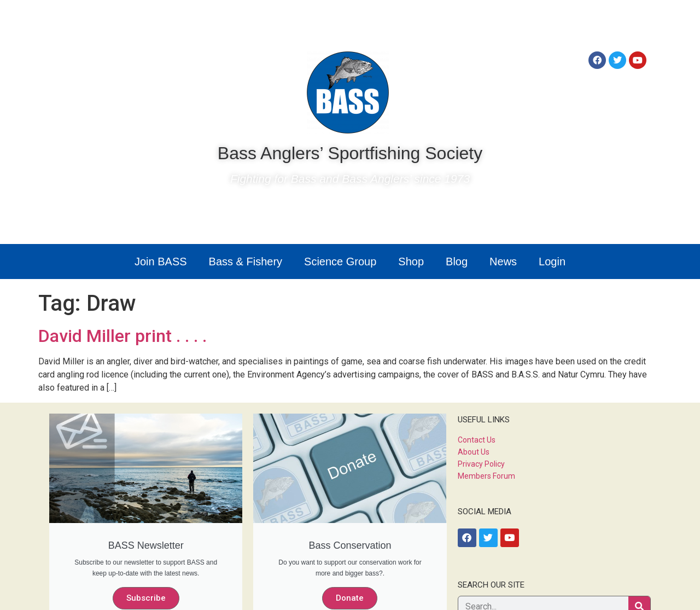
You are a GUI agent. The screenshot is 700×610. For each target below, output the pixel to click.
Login (552, 262)
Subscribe (146, 598)
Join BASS (161, 262)
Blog (457, 262)
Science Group (340, 262)
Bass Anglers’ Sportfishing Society (350, 153)
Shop (411, 262)
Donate (350, 598)
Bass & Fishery (246, 262)
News (503, 262)
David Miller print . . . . (122, 336)
